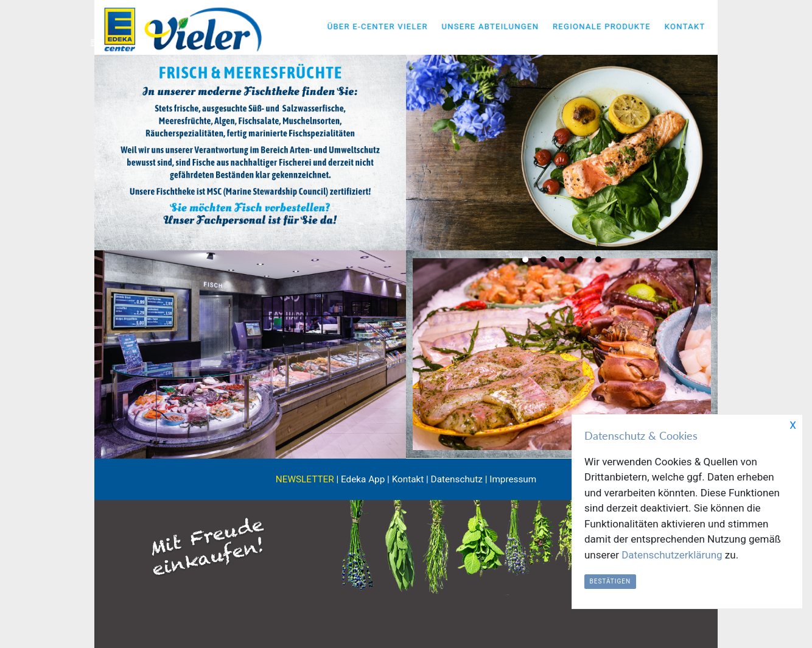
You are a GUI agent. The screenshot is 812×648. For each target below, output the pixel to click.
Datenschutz (457, 479)
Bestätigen (611, 581)
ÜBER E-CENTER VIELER (378, 26)
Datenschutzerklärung (672, 555)
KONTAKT (685, 26)
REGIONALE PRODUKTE (602, 26)
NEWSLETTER (305, 479)
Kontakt (408, 479)
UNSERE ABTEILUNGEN (490, 26)
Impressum (513, 479)
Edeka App (363, 479)
